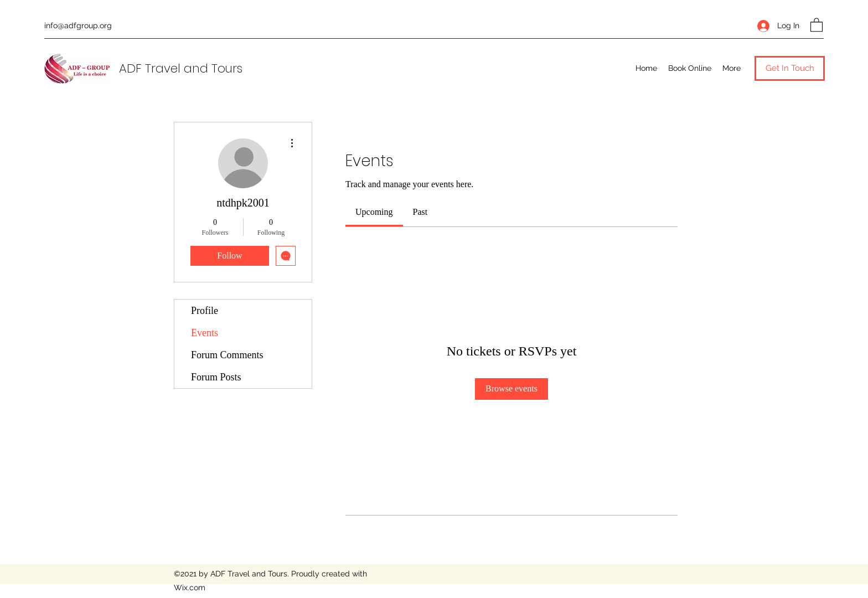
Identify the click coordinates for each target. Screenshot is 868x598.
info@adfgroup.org (78, 25)
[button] (817, 24)
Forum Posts (216, 377)
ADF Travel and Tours (181, 68)
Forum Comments (227, 355)
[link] (374, 212)
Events (205, 333)
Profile (205, 311)
